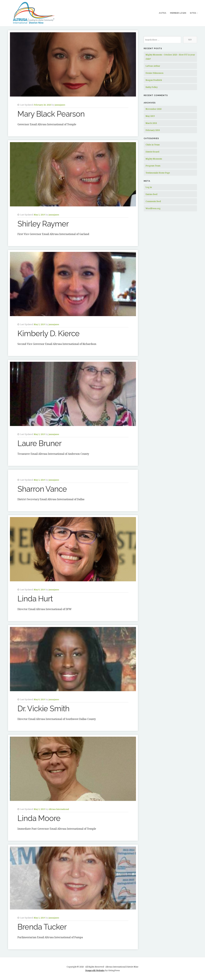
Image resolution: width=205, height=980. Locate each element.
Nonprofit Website (95, 970)
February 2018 (153, 130)
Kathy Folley (152, 87)
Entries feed (151, 194)
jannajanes (60, 105)
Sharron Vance (42, 489)
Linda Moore (39, 818)
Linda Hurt (35, 599)
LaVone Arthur (153, 66)
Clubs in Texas (153, 145)
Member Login (178, 13)
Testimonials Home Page (158, 173)
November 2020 (154, 109)
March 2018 (151, 123)
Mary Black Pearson (51, 114)
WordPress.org (153, 208)
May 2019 (150, 116)
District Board (152, 152)
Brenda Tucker (42, 927)
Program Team (153, 166)
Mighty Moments (154, 159)
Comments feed (153, 201)
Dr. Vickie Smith (43, 709)
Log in (149, 187)
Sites (193, 13)
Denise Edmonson (154, 73)
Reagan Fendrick (154, 80)
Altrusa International (59, 809)
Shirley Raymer (43, 224)
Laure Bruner (39, 443)
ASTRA (163, 13)
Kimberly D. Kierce (48, 333)
